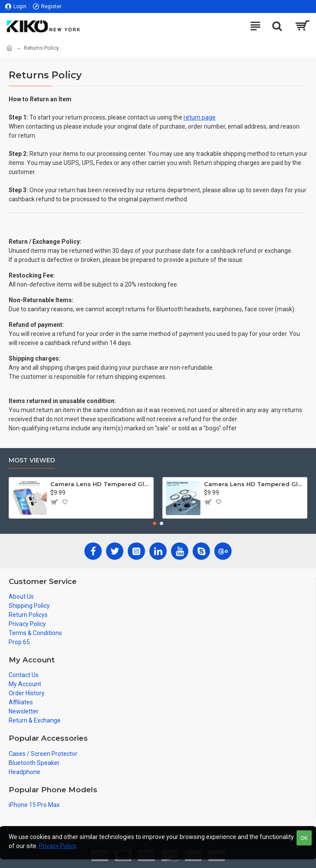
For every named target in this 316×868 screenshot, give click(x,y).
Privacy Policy (58, 846)
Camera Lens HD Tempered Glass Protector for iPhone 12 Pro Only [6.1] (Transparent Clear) (254, 484)
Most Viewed (32, 460)
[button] (155, 523)
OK (304, 838)
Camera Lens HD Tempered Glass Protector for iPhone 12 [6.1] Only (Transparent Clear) (100, 484)
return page (200, 117)
